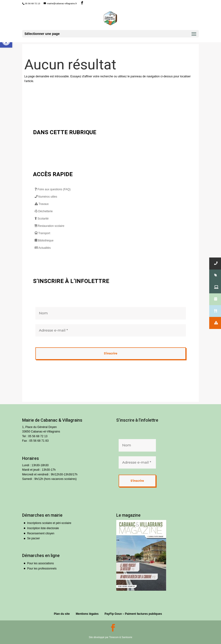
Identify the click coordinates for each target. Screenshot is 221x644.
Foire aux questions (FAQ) (53, 189)
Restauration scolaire (50, 226)
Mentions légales (87, 614)
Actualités (43, 248)
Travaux (42, 204)
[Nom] (111, 313)
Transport (42, 233)
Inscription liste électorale (43, 528)
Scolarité (42, 219)
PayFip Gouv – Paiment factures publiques (133, 614)
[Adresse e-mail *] (111, 330)
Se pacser (33, 538)
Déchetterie (44, 211)
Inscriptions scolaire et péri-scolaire (49, 523)
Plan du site (62, 614)
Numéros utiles (46, 197)
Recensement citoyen (41, 533)
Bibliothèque (44, 241)
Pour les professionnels (42, 569)
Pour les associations (40, 563)
